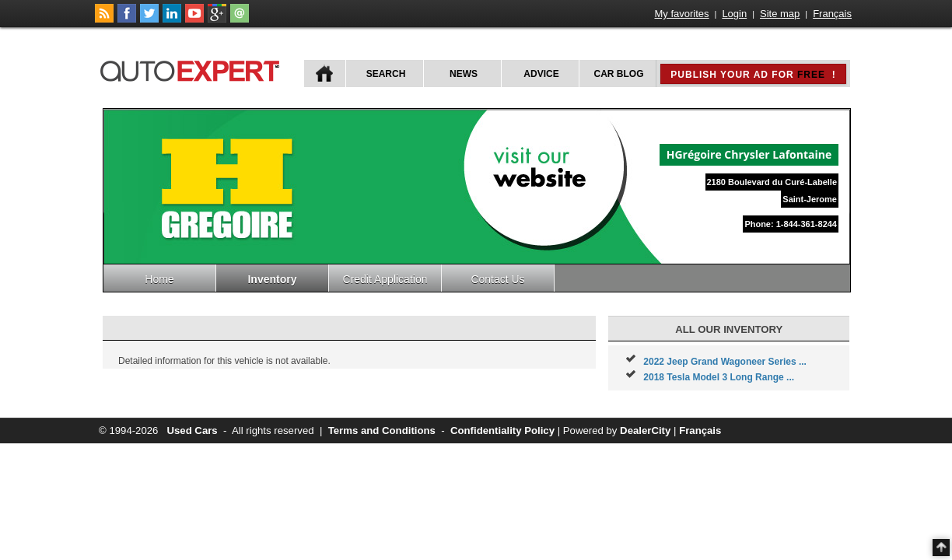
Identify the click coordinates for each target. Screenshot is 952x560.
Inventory (272, 279)
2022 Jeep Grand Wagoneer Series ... (725, 362)
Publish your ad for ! (753, 75)
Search (386, 74)
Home (159, 279)
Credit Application (385, 279)
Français (832, 14)
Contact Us (497, 279)
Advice (541, 74)
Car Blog (619, 74)
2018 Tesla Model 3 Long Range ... (719, 377)
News (464, 74)
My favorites (682, 14)
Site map (780, 14)
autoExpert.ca (193, 69)
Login (734, 14)
